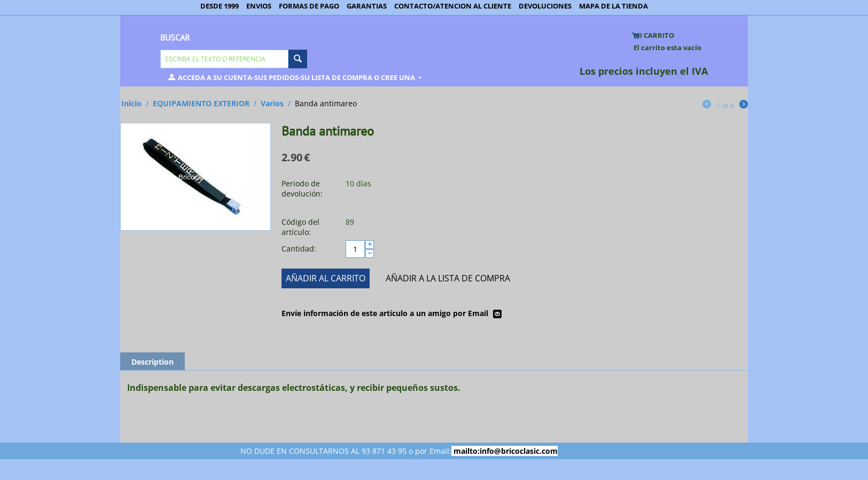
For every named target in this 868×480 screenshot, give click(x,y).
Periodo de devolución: (302, 188)
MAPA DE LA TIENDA (613, 6)
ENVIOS (259, 6)
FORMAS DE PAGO (309, 6)
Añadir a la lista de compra (448, 278)
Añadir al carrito (326, 278)
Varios (272, 103)
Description (153, 362)
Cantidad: (299, 249)
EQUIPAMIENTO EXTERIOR (201, 103)
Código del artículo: (300, 227)
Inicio (131, 103)
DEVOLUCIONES (545, 6)
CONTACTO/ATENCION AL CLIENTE (453, 6)
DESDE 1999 (220, 6)
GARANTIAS (367, 6)
